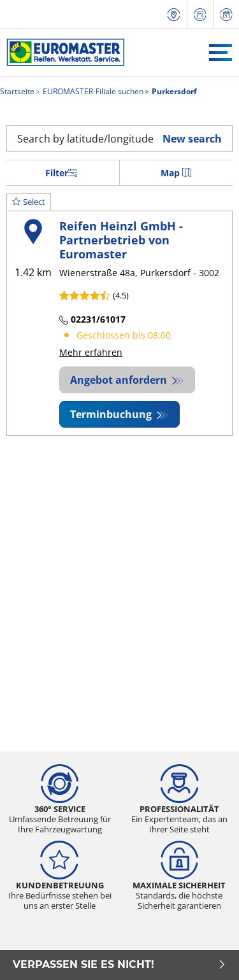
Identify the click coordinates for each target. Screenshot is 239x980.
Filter (61, 173)
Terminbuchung (112, 414)
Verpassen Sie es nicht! (119, 965)
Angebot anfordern (120, 380)
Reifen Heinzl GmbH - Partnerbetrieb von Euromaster (121, 240)
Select (29, 202)
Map (176, 173)
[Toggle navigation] (221, 52)
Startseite (17, 91)
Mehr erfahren (91, 352)
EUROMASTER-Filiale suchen (92, 91)
